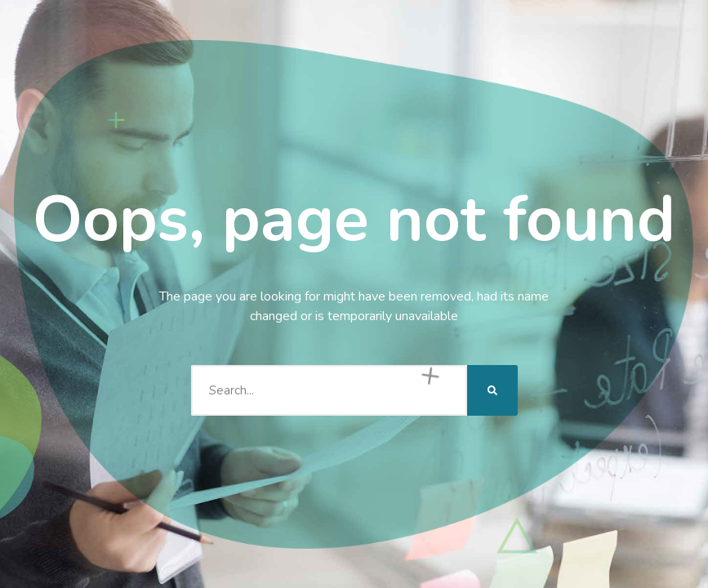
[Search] (492, 390)
